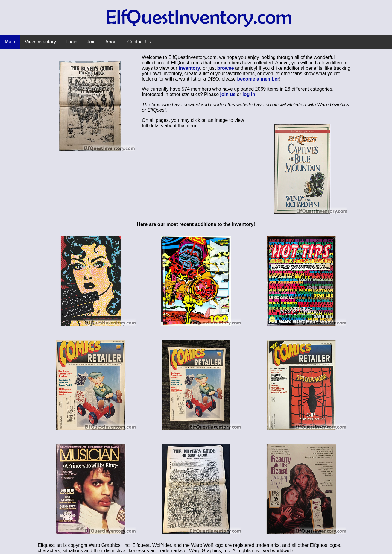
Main (10, 42)
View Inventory (41, 42)
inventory (189, 68)
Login (71, 42)
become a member (258, 79)
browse (226, 68)
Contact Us (139, 42)
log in (249, 94)
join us (228, 94)
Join (91, 42)
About (112, 42)
